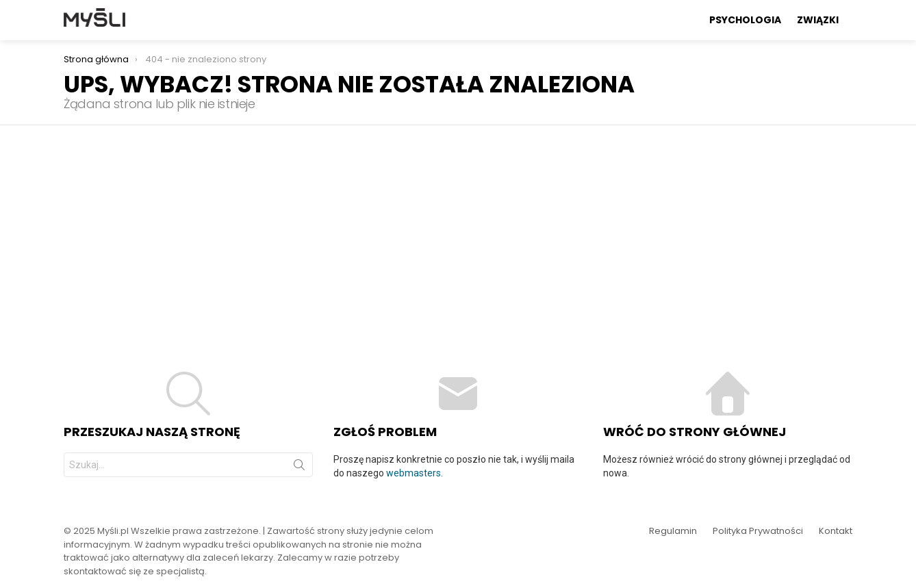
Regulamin (673, 531)
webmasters (414, 473)
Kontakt (836, 531)
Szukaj (299, 468)
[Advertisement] (458, 228)
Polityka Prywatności (758, 531)
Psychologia (745, 20)
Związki (818, 20)
